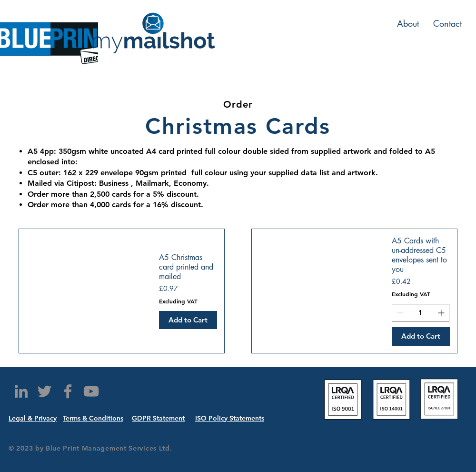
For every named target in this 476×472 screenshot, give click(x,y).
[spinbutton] (421, 313)
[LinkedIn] (21, 391)
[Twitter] (45, 391)
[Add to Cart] (188, 320)
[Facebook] (68, 391)
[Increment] (442, 313)
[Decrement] (399, 313)
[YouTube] (91, 391)
